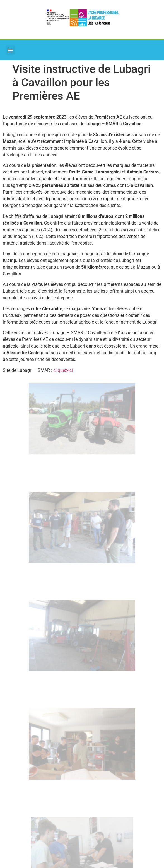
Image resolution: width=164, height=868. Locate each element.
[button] (10, 50)
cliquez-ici (63, 370)
